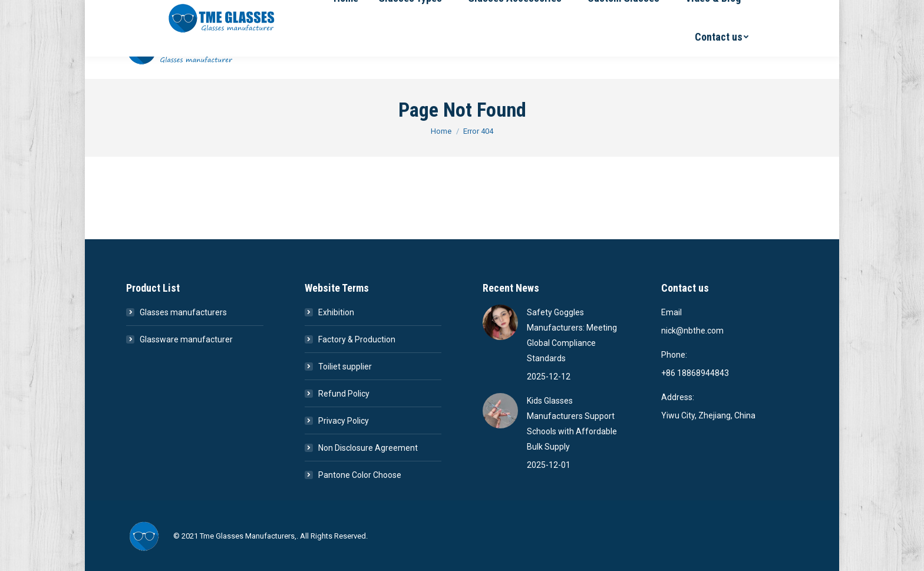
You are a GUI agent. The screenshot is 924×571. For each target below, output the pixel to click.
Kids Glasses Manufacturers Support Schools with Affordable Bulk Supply (572, 424)
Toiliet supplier (345, 367)
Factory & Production (357, 339)
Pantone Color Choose (360, 475)
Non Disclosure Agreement (368, 448)
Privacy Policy (344, 421)
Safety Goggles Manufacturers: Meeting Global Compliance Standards (572, 335)
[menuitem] (315, 49)
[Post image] (500, 322)
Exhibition (336, 312)
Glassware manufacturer (186, 339)
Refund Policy (344, 394)
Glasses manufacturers (183, 312)
